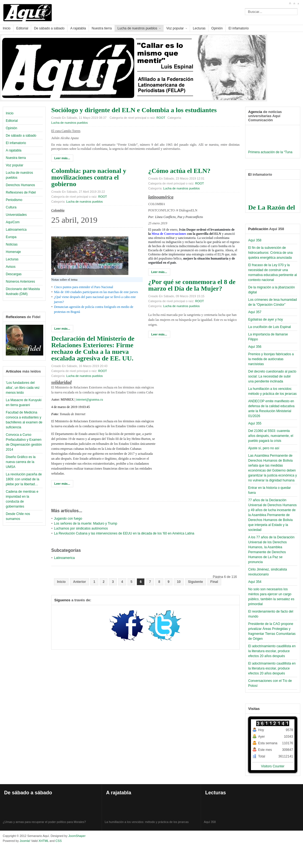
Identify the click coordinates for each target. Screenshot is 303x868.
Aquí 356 (255, 347)
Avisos (11, 267)
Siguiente (196, 582)
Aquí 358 (255, 240)
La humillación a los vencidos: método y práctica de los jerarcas (147, 825)
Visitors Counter (273, 766)
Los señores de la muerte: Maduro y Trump (86, 523)
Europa (11, 237)
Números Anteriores (20, 282)
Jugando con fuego (68, 519)
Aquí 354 (255, 582)
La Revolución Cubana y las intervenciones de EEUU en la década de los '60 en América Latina (124, 533)
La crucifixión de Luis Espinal (270, 327)
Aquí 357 (255, 312)
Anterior (79, 582)
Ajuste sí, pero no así (264, 448)
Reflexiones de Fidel (21, 192)
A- (298, 4)
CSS (59, 841)
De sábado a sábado (21, 136)
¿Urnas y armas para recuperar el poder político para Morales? (44, 825)
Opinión (11, 128)
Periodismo (14, 200)
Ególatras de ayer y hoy (266, 319)
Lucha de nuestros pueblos (69, 123)
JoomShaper (77, 836)
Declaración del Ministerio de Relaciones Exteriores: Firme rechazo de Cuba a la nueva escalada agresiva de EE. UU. (93, 348)
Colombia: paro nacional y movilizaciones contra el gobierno (89, 177)
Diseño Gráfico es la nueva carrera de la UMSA (21, 462)
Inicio (10, 113)
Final (214, 582)
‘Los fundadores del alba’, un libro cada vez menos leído (23, 388)
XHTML (44, 841)
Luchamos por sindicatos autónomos (81, 528)
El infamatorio (16, 143)
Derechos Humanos (20, 185)
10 (179, 582)
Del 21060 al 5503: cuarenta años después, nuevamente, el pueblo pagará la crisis (271, 436)
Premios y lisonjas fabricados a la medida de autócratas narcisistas (271, 359)
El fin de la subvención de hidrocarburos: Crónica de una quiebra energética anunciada (270, 253)
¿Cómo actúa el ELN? (179, 171)
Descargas (14, 274)
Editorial (12, 121)
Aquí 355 (255, 423)
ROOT (161, 118)
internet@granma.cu (90, 399)
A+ (290, 4)
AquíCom (13, 222)
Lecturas (12, 259)
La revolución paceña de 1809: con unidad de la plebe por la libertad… (24, 479)
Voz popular (14, 165)
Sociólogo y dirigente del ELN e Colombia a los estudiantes (134, 110)
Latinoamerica (16, 230)
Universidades (16, 215)
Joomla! (25, 841)
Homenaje (13, 252)
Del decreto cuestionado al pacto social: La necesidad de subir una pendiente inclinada (272, 376)
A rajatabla (14, 150)
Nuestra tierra (16, 158)
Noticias (12, 244)
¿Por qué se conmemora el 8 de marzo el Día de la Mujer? (192, 285)
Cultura (11, 207)
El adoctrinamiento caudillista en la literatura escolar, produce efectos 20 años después (272, 651)
